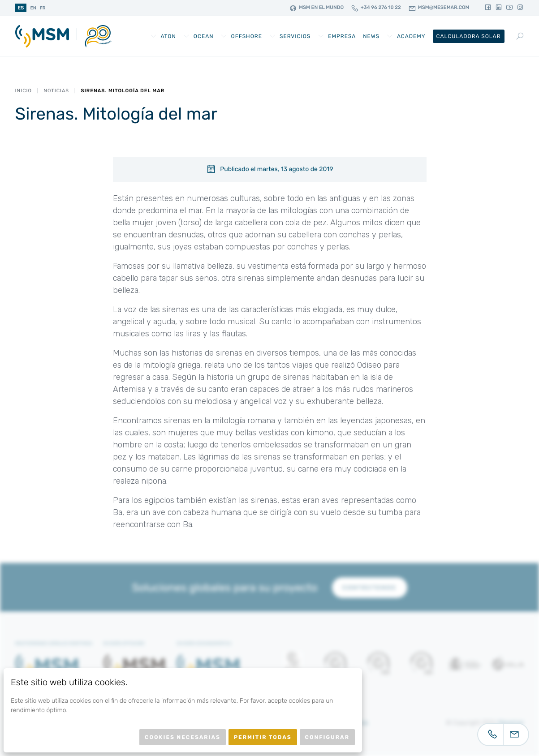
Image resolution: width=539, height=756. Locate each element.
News (371, 36)
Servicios (295, 36)
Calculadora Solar (469, 36)
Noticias (56, 91)
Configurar (327, 737)
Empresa (342, 36)
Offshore (247, 36)
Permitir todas (263, 737)
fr (43, 8)
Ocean (204, 36)
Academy (411, 36)
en (33, 8)
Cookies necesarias (183, 737)
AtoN (168, 36)
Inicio (24, 91)
